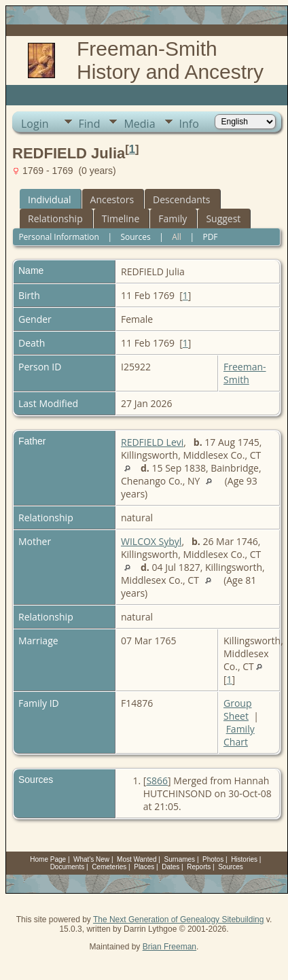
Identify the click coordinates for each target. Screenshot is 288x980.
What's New (91, 859)
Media (139, 124)
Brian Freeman (169, 947)
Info (189, 124)
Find (90, 124)
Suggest (223, 218)
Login (35, 124)
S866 (157, 781)
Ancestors (112, 199)
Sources (135, 237)
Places (144, 867)
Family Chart (239, 735)
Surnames (180, 859)
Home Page (48, 859)
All (177, 237)
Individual (50, 199)
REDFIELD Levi (152, 442)
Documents (68, 867)
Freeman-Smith (245, 373)
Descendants (181, 199)
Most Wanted (137, 859)
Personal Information (59, 237)
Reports (199, 867)
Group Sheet (237, 710)
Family (173, 218)
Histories (244, 859)
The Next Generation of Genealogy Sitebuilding (179, 920)
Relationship (55, 218)
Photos (213, 859)
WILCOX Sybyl (151, 541)
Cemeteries (109, 867)
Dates (170, 867)
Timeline (121, 218)
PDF (210, 237)
